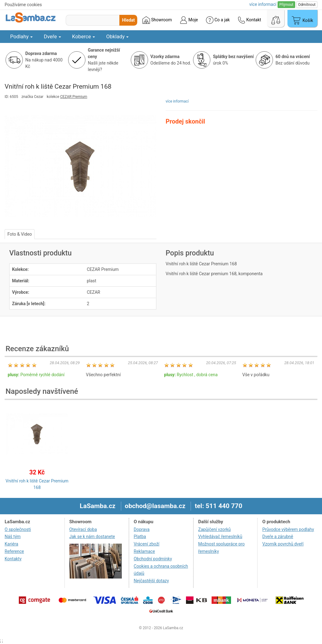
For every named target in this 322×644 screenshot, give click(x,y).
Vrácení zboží (147, 544)
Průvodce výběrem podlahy (288, 529)
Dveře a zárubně (278, 537)
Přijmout (286, 5)
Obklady (117, 36)
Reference (14, 551)
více (263, 4)
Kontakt (250, 20)
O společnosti (18, 529)
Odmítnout (307, 5)
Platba (140, 537)
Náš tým (13, 537)
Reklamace (144, 551)
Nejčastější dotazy (151, 581)
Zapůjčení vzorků (215, 529)
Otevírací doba (83, 529)
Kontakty (13, 559)
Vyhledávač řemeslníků (220, 537)
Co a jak (218, 20)
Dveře (52, 36)
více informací (177, 101)
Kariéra (11, 544)
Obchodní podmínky (153, 559)
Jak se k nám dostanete (92, 537)
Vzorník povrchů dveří (283, 544)
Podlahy (21, 36)
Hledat (128, 20)
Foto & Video (20, 234)
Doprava (142, 529)
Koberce (84, 36)
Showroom (157, 20)
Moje (189, 20)
